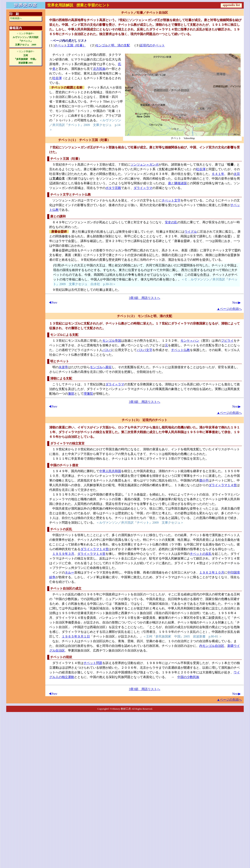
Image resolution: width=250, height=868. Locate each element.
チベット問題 (93, 663)
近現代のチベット (152, 45)
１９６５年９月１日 (76, 636)
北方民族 (99, 69)
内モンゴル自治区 (212, 646)
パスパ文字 (145, 350)
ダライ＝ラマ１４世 (223, 485)
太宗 (237, 174)
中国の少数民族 (188, 677)
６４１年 (218, 174)
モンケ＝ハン (190, 341)
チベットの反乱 (201, 554)
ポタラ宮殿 (113, 188)
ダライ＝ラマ (143, 188)
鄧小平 (204, 480)
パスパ (107, 350)
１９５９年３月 (63, 554)
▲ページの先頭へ (229, 309)
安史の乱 (171, 222)
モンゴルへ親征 (101, 367)
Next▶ (236, 303)
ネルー (70, 572)
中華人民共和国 (110, 471)
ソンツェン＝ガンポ (145, 164)
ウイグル (191, 232)
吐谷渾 (57, 78)
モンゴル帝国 (112, 341)
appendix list (231, 5)
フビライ (227, 341)
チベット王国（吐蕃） (70, 45)
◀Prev (53, 303)
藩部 (71, 394)
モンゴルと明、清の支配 (113, 45)
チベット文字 (171, 200)
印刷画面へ (16, 18)
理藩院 (88, 394)
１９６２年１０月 (212, 572)
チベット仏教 (180, 350)
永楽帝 (63, 367)
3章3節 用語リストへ (145, 298)
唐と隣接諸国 (177, 183)
